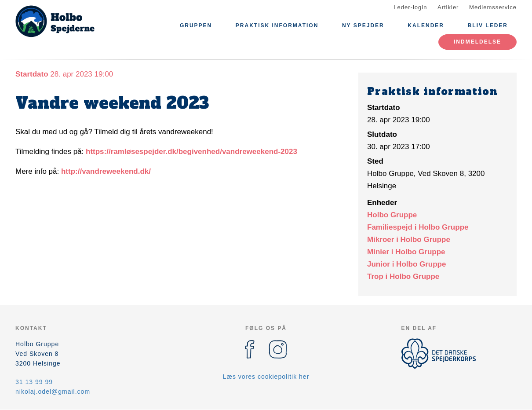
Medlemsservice (493, 7)
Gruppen (196, 26)
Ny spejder (363, 26)
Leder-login (410, 7)
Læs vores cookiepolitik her (266, 377)
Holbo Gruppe (392, 215)
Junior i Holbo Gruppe (406, 264)
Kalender (426, 26)
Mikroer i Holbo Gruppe (409, 240)
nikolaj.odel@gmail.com (53, 392)
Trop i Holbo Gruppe (403, 276)
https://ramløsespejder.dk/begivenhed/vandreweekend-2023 (191, 152)
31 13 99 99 (34, 382)
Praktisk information (277, 26)
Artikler (448, 7)
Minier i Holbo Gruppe (406, 252)
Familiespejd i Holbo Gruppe (418, 227)
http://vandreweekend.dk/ (106, 171)
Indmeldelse (477, 42)
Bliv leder (488, 26)
